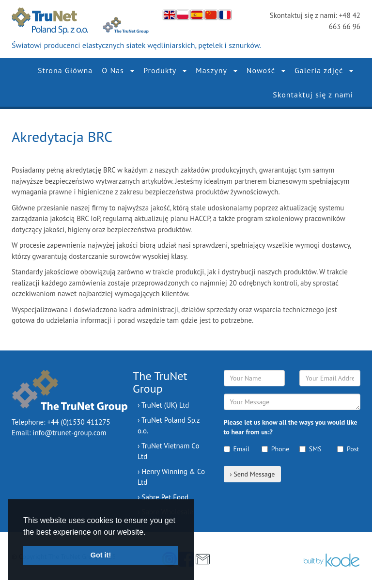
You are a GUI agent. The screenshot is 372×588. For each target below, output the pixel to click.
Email (235, 449)
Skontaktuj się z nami (313, 95)
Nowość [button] (266, 70)
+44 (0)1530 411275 (79, 422)
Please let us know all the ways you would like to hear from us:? (291, 427)
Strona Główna (65, 70)
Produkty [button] (165, 70)
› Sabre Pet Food (163, 497)
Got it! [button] (101, 555)
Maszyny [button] (217, 70)
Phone (273, 449)
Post (348, 449)
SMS (310, 449)
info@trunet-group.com (69, 433)
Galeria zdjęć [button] (324, 70)
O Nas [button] (118, 70)
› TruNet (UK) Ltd (163, 405)
